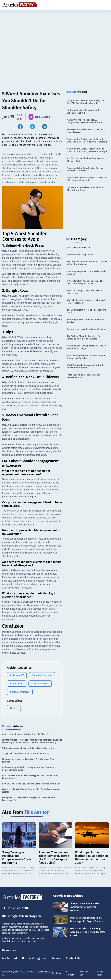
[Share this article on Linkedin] (45, 127)
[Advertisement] (55, 33)
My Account (10, 958)
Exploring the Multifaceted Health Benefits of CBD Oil (83, 112)
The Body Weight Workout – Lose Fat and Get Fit (87, 311)
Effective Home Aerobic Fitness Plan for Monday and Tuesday (86, 357)
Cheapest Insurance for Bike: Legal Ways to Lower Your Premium (28, 761)
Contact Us (73, 958)
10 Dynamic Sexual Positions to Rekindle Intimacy (26, 754)
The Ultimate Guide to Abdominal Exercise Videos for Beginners (87, 263)
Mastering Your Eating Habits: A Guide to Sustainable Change (86, 347)
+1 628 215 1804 (15, 908)
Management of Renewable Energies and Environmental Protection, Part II (29, 799)
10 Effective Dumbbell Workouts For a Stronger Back (85, 160)
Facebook (56, 974)
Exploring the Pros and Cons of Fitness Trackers (85, 321)
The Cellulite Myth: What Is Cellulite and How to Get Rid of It (86, 302)
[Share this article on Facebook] (20, 127)
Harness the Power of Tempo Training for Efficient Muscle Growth (87, 179)
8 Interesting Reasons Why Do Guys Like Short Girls (27, 735)
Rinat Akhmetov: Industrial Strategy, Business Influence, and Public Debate (31, 777)
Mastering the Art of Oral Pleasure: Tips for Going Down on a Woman (31, 791)
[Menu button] (106, 5)
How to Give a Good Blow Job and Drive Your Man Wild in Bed (31, 784)
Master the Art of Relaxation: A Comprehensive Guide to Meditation (84, 121)
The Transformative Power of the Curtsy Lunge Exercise (86, 131)
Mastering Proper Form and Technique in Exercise (86, 273)
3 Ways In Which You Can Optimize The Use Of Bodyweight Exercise (85, 282)
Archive (56, 958)
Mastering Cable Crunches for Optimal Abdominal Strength (85, 169)
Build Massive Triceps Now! (80, 255)
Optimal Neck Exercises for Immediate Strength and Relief (85, 189)
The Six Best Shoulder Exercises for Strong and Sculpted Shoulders (84, 338)
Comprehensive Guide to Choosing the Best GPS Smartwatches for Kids (85, 102)
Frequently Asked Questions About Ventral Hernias (83, 376)
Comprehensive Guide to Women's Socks (86, 329)
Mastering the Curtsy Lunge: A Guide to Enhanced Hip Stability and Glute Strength (87, 141)
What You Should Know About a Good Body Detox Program (85, 366)
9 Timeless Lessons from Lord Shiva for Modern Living (28, 748)
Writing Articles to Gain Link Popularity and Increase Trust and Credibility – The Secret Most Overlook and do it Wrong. (32, 741)
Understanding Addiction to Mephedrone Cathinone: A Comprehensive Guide (28, 769)
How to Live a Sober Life (79, 248)
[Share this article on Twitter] (32, 127)
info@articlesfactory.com (22, 916)
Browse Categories (34, 958)
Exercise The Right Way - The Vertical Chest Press (85, 292)
